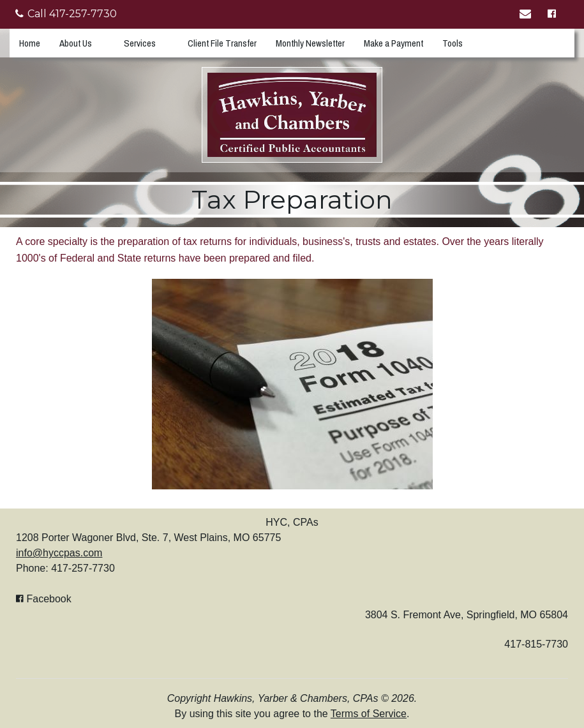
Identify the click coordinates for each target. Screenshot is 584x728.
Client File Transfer (222, 43)
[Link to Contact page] (527, 15)
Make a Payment (393, 43)
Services (140, 43)
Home (30, 43)
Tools (453, 43)
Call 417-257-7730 (66, 14)
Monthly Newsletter (310, 43)
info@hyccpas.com (59, 553)
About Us (76, 43)
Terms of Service (369, 714)
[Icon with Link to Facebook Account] (554, 14)
